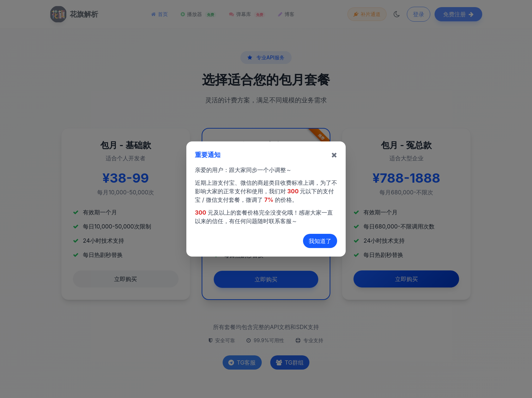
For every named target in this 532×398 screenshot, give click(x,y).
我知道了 (320, 241)
